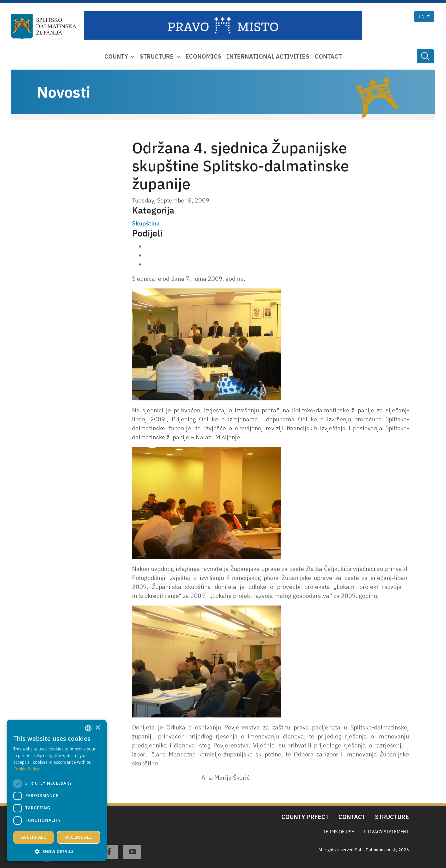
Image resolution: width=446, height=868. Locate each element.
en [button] (422, 16)
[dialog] (57, 791)
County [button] (116, 56)
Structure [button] (157, 56)
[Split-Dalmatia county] (44, 27)
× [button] (97, 728)
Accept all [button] (34, 837)
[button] (57, 851)
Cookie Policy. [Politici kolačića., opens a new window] (27, 769)
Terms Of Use (338, 832)
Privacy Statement (386, 832)
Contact (328, 56)
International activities (268, 56)
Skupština (146, 223)
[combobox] (88, 728)
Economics (203, 56)
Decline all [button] (79, 837)
